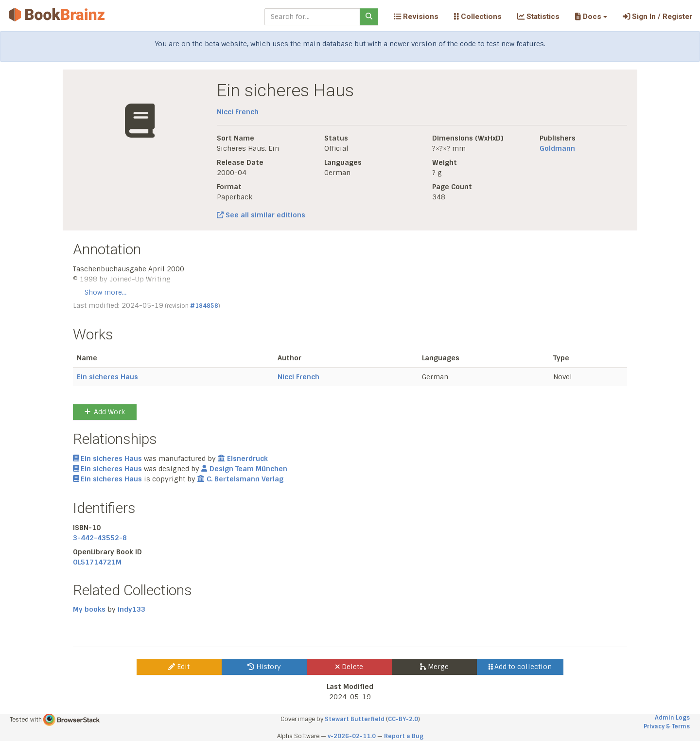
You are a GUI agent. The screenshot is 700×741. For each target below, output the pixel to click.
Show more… (105, 292)
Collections (478, 17)
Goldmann (557, 148)
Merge (434, 667)
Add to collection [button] (520, 667)
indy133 (131, 609)
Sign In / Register (657, 17)
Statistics (538, 17)
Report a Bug (404, 736)
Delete (349, 667)
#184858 (204, 306)
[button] (591, 17)
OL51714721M (97, 562)
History (264, 667)
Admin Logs (672, 718)
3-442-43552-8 (100, 538)
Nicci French (238, 112)
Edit (179, 667)
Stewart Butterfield (355, 719)
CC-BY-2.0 (403, 719)
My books (89, 609)
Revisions (416, 17)
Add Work (105, 412)
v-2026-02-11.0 (352, 736)
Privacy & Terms (667, 726)
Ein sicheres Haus (107, 377)
